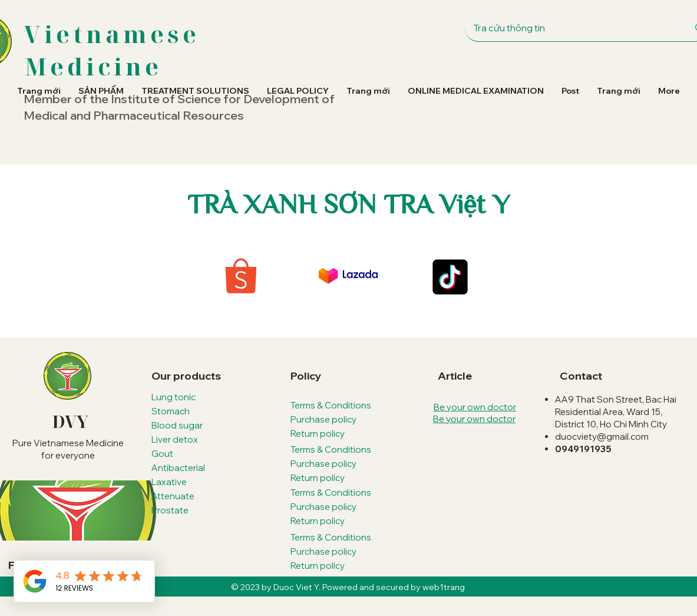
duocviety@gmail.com (602, 437)
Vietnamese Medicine (112, 50)
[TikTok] (449, 277)
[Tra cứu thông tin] (570, 28)
